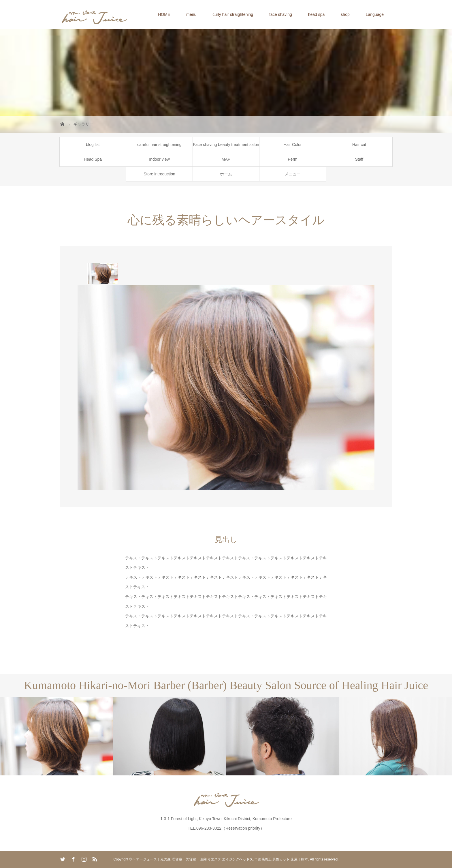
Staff (359, 159)
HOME (164, 14)
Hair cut (359, 145)
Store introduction (159, 174)
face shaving (281, 14)
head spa (317, 14)
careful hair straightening (159, 145)
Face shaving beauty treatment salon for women (226, 147)
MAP (226, 159)
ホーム (226, 174)
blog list (93, 145)
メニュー (293, 174)
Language (375, 14)
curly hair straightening (233, 14)
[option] (102, 274)
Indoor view (159, 159)
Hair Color (292, 145)
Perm (292, 159)
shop (345, 14)
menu (191, 14)
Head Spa (93, 159)
